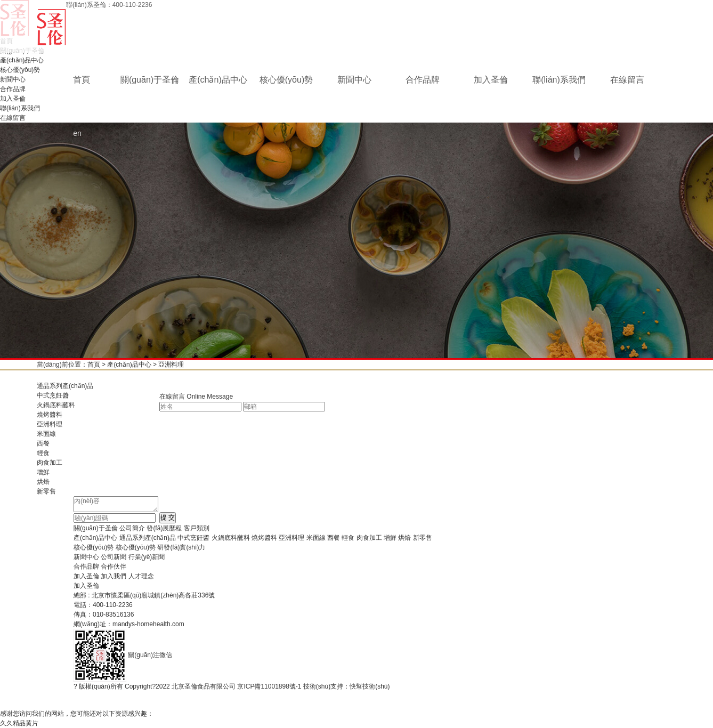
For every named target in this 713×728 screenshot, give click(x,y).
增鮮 (43, 472)
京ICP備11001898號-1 (269, 686)
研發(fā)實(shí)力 (181, 547)
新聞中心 (354, 80)
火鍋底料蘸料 (56, 405)
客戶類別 (197, 528)
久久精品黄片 (19, 723)
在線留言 (627, 80)
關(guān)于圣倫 (150, 80)
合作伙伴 (114, 567)
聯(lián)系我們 (559, 80)
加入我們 (114, 576)
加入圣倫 (491, 80)
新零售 (46, 491)
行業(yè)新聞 (147, 557)
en (77, 133)
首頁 (82, 80)
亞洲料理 (171, 365)
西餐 (43, 443)
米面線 (46, 434)
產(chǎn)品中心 (218, 80)
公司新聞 (114, 557)
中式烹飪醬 (53, 395)
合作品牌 (423, 80)
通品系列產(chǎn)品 (65, 386)
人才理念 (141, 576)
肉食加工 (50, 463)
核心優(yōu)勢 (286, 80)
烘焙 (43, 482)
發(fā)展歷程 (164, 528)
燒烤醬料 (50, 415)
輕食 (43, 453)
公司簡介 (132, 528)
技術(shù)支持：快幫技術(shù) (347, 686)
